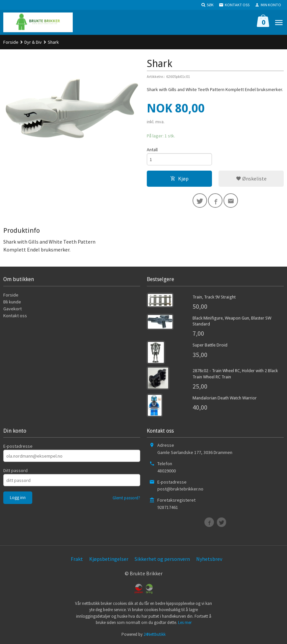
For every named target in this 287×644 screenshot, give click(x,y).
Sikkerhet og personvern (162, 559)
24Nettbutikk (155, 634)
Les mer (185, 622)
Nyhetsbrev (209, 559)
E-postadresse (18, 446)
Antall (152, 150)
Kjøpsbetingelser (109, 559)
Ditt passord (15, 470)
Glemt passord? (126, 498)
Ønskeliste (251, 179)
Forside (11, 42)
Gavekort (13, 309)
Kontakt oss (15, 316)
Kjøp (179, 179)
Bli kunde (12, 302)
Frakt (77, 559)
